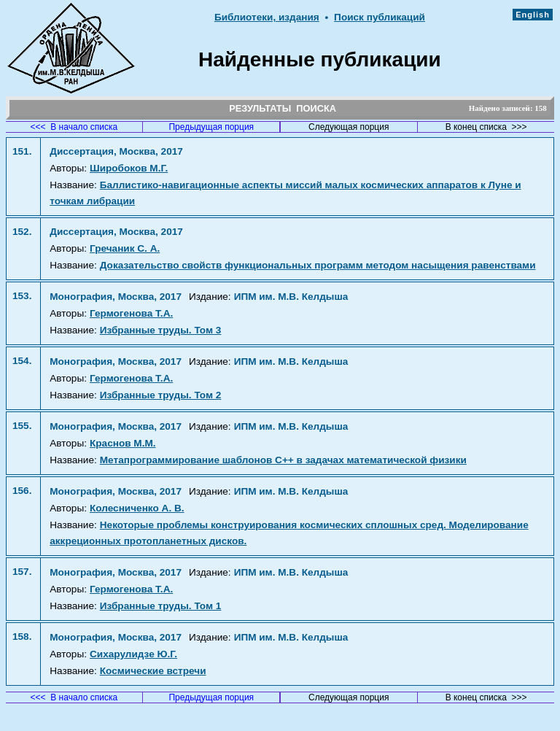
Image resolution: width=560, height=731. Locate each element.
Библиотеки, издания (267, 17)
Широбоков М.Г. (129, 168)
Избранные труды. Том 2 (161, 395)
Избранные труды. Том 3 (161, 330)
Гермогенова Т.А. (131, 313)
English (533, 15)
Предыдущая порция (211, 127)
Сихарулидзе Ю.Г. (133, 654)
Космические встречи (153, 671)
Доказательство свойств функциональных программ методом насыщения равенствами (318, 265)
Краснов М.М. (123, 443)
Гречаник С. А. (125, 248)
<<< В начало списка (74, 127)
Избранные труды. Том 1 (161, 606)
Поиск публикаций (380, 17)
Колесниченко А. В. (137, 508)
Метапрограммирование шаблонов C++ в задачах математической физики (283, 460)
